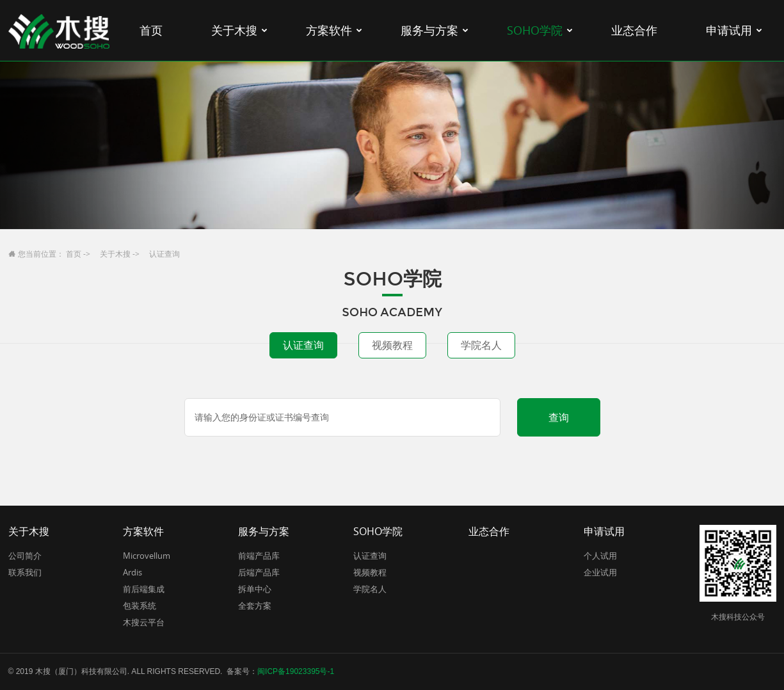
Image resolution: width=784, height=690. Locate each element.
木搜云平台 (144, 622)
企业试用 (600, 572)
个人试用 (600, 556)
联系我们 (25, 572)
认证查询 (303, 345)
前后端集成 (144, 589)
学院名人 (481, 345)
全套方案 (255, 606)
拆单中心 (255, 589)
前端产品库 (259, 556)
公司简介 (25, 556)
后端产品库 (259, 572)
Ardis (132, 572)
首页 (74, 253)
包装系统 (140, 606)
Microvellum (147, 556)
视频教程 (392, 345)
